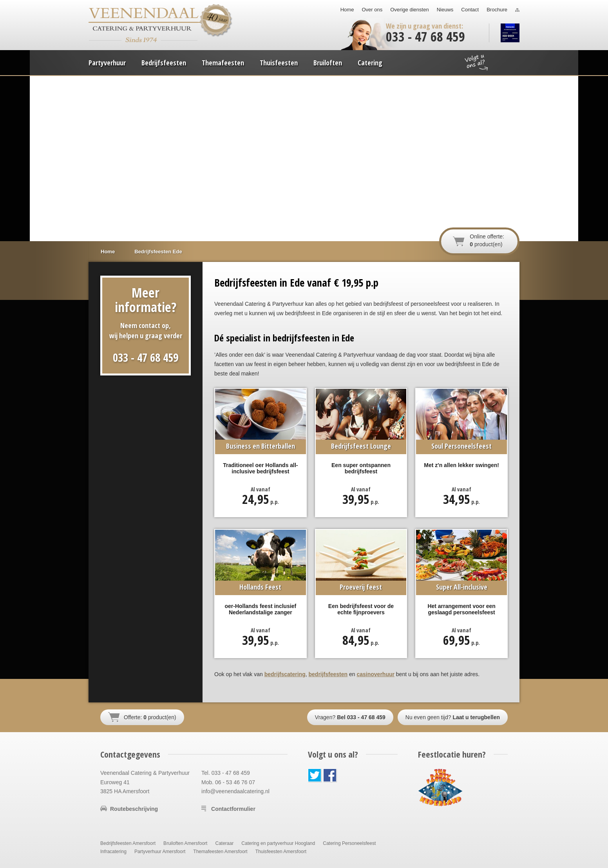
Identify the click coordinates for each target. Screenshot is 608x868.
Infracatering (113, 852)
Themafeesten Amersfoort (220, 852)
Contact (470, 10)
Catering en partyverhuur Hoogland (278, 843)
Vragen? (350, 717)
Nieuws (445, 10)
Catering (370, 63)
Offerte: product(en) (150, 717)
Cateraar (224, 843)
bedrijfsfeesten (328, 674)
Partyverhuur (107, 63)
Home (347, 10)
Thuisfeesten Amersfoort (281, 852)
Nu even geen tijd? (453, 717)
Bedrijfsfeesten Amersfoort (128, 843)
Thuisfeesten (279, 63)
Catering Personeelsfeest (349, 843)
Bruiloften (328, 63)
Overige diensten (409, 10)
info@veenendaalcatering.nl (235, 791)
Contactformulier (233, 809)
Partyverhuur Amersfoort (160, 852)
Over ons (372, 10)
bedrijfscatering (285, 674)
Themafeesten (223, 63)
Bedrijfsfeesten (164, 63)
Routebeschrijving (134, 809)
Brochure (497, 10)
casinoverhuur (375, 674)
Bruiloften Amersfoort (185, 843)
